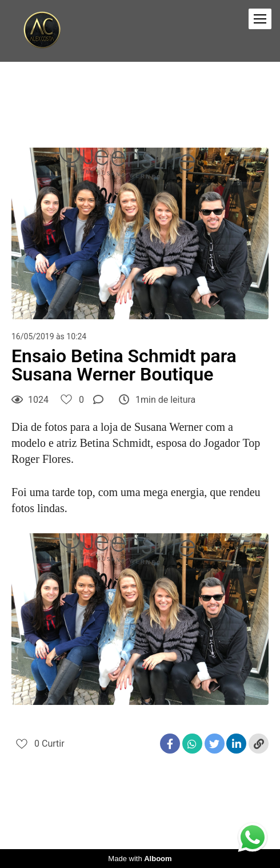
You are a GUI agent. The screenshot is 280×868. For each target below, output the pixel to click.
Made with (140, 859)
